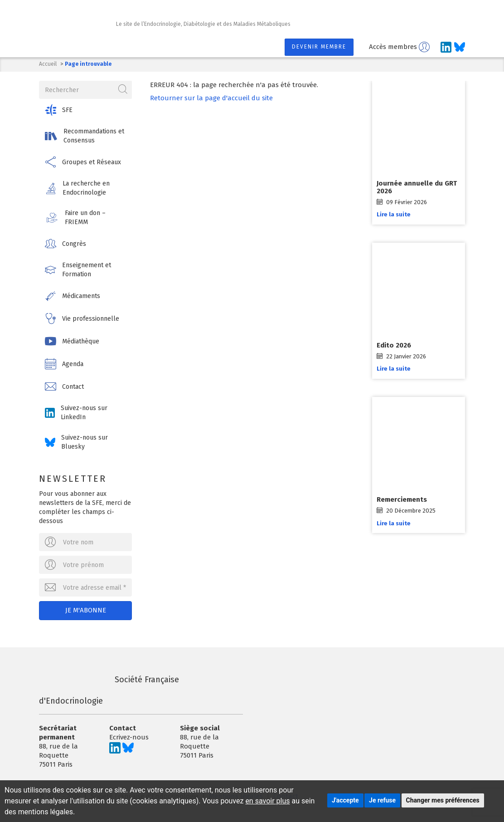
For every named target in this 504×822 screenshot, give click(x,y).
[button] (85, 110)
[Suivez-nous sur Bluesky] (460, 47)
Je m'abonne (86, 610)
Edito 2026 (394, 345)
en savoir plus (267, 801)
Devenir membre (319, 47)
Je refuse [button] (382, 800)
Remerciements (402, 499)
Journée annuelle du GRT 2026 (417, 187)
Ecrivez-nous (129, 737)
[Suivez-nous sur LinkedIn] (446, 47)
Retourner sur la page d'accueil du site (211, 98)
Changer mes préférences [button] (443, 800)
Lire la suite (394, 214)
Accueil (48, 64)
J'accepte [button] (345, 800)
